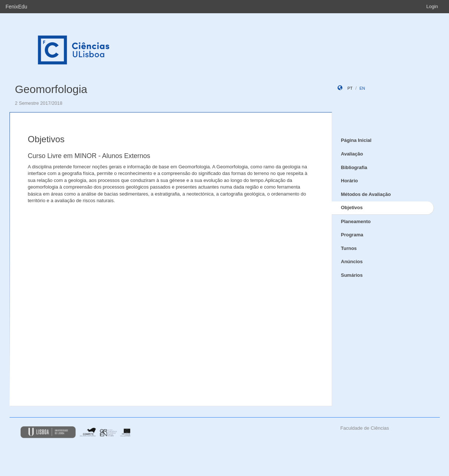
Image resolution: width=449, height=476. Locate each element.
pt (350, 88)
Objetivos (352, 207)
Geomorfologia (51, 89)
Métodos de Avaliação (366, 194)
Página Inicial (356, 140)
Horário (349, 181)
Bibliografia (354, 167)
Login (432, 6)
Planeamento (356, 221)
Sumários (352, 275)
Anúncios (352, 262)
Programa (352, 235)
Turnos (349, 248)
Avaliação (352, 154)
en (362, 88)
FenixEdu (16, 7)
